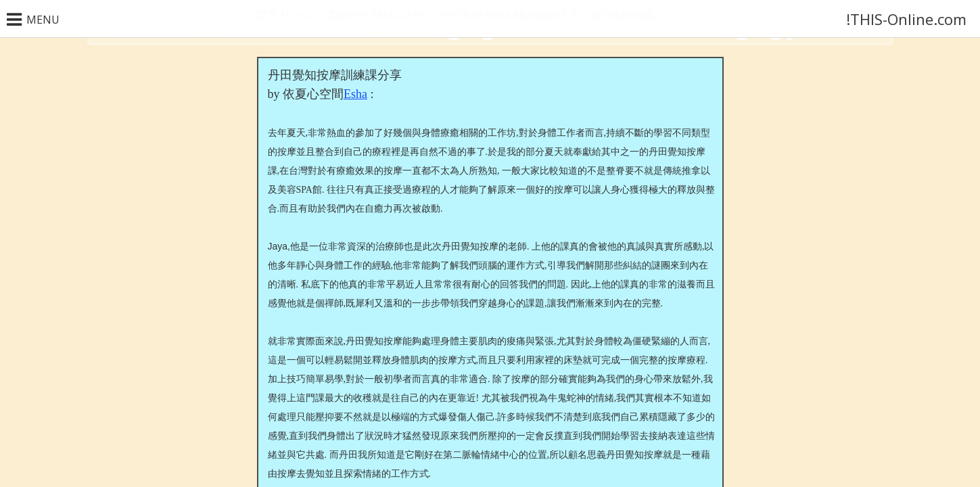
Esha (355, 94)
